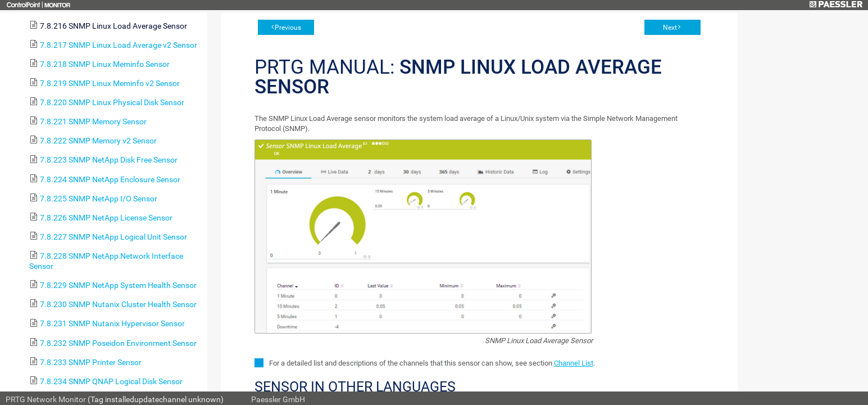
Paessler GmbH (278, 399)
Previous (288, 28)
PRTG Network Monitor (46, 399)
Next (670, 28)
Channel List (574, 363)
